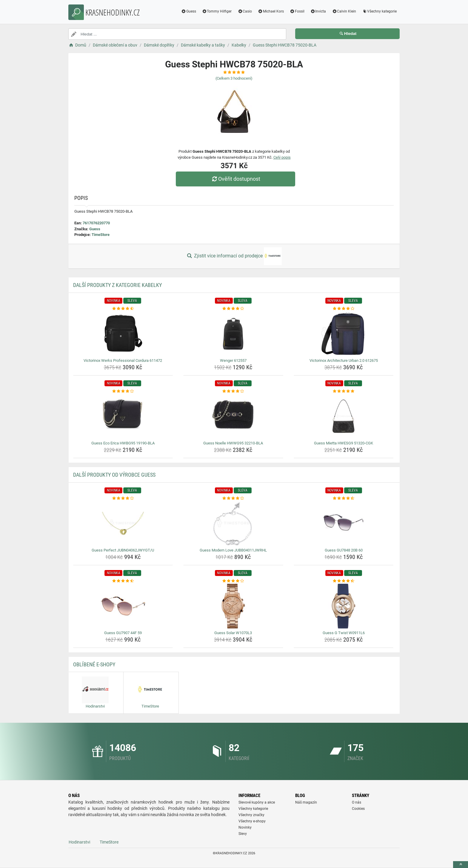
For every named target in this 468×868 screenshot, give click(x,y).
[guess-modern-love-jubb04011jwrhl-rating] (233, 498)
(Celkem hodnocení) (234, 78)
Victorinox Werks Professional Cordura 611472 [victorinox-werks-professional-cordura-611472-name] (123, 360)
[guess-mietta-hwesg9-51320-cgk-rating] (344, 391)
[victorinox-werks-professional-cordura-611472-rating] (123, 309)
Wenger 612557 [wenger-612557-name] (233, 360)
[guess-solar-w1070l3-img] (233, 606)
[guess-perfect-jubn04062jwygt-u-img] (123, 523)
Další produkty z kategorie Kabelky (117, 285)
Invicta (318, 11)
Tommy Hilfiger (217, 11)
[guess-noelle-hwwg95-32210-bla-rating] (233, 391)
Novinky (245, 827)
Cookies (358, 809)
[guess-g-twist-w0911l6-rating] (344, 581)
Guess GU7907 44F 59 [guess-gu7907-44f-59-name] (123, 633)
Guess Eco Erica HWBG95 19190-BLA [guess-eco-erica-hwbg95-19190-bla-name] (123, 443)
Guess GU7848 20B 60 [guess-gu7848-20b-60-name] (344, 550)
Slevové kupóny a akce (257, 802)
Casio (245, 11)
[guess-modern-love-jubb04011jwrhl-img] (233, 523)
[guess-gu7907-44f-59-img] (123, 606)
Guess (189, 11)
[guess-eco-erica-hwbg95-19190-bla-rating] (123, 391)
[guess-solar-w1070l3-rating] (233, 581)
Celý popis (282, 157)
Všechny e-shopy (252, 821)
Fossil (297, 11)
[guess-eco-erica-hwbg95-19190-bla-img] (123, 416)
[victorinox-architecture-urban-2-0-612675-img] (344, 334)
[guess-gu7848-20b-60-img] (344, 523)
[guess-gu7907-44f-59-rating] (123, 581)
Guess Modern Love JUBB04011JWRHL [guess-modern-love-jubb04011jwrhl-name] (233, 550)
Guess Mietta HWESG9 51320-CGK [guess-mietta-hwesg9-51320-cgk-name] (344, 443)
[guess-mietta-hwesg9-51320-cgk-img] (344, 416)
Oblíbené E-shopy (94, 664)
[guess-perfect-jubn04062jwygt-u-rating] (123, 498)
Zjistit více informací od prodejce (234, 256)
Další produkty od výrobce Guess (114, 475)
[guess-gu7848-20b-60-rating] (344, 498)
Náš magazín (306, 802)
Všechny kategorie (379, 11)
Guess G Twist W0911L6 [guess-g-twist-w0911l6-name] (344, 633)
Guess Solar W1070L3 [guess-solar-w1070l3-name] (233, 633)
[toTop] (461, 865)
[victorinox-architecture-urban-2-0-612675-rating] (344, 309)
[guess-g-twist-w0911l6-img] (344, 606)
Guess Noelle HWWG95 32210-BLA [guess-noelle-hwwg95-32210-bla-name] (233, 443)
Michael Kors (271, 11)
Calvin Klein (344, 11)
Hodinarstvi (79, 842)
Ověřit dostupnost (235, 179)
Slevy (243, 834)
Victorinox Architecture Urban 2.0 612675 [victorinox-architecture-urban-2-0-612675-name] (344, 360)
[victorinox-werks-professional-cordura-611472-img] (123, 334)
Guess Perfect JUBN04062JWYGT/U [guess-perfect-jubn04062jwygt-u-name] (123, 550)
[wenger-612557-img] (233, 334)
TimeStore (101, 235)
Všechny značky (251, 815)
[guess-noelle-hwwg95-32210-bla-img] (233, 416)
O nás (357, 802)
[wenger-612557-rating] (233, 309)
